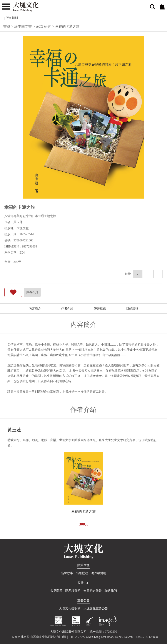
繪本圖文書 (23, 26)
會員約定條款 (93, 591)
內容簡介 (35, 309)
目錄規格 (132, 309)
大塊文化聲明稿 (70, 608)
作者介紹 (67, 309)
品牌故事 (67, 573)
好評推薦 (100, 309)
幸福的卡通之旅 (83, 511)
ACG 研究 (43, 26)
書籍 (7, 26)
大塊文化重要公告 (96, 608)
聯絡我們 (111, 591)
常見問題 (56, 591)
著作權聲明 (99, 573)
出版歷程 (82, 573)
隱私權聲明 (73, 591)
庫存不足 (32, 292)
